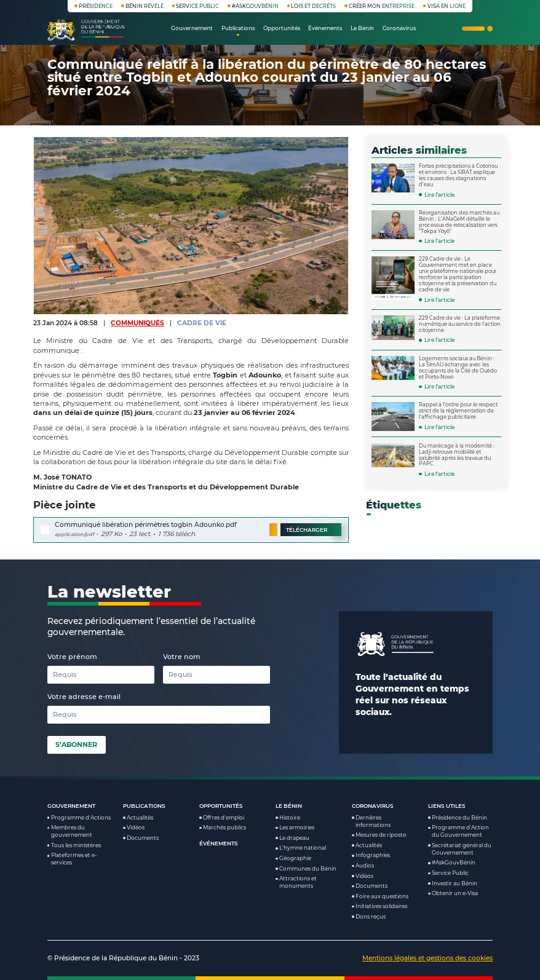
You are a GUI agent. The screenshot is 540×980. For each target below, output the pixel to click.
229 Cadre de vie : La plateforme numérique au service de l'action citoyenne (460, 324)
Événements (219, 844)
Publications (144, 806)
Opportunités (221, 806)
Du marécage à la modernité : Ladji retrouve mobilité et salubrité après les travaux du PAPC (457, 455)
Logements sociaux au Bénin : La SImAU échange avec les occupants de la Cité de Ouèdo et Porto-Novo (458, 368)
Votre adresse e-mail (84, 697)
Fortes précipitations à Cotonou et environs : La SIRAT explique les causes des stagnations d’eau (458, 175)
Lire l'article (439, 195)
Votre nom (182, 657)
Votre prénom (72, 657)
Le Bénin (289, 806)
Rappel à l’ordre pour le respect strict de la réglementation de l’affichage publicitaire (458, 411)
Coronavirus (373, 806)
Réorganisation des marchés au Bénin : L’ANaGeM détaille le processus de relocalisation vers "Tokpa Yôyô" (459, 222)
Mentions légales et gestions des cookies (427, 958)
